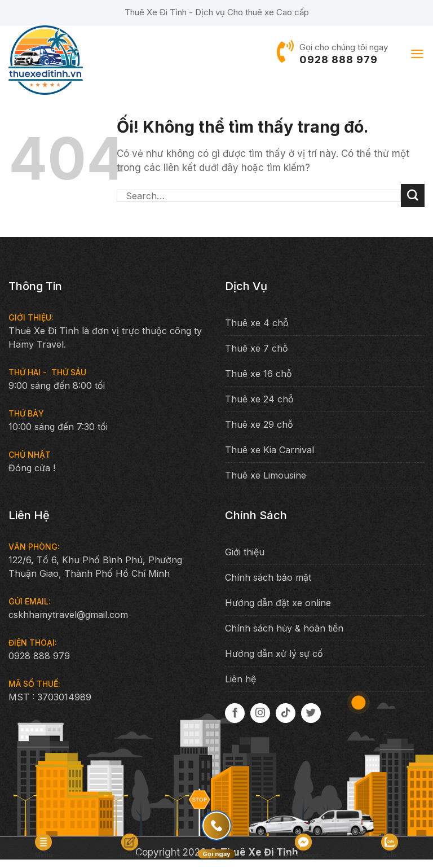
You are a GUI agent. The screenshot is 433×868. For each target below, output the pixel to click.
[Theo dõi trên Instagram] (260, 713)
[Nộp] (413, 196)
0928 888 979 (339, 60)
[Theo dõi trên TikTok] (286, 713)
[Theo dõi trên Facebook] (235, 713)
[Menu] (417, 54)
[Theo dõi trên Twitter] (311, 713)
